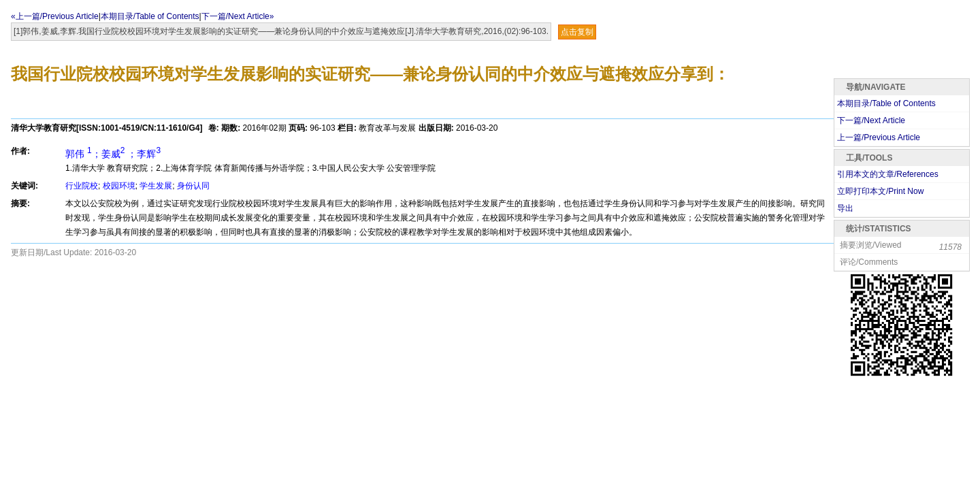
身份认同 (193, 186)
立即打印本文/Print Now (880, 191)
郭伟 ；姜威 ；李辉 (113, 154)
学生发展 (156, 186)
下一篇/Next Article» (238, 16)
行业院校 (82, 186)
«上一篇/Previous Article (55, 16)
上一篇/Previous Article (879, 137)
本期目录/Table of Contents (150, 16)
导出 (845, 208)
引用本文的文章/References (888, 174)
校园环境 (119, 186)
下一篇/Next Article (871, 120)
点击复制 (577, 32)
